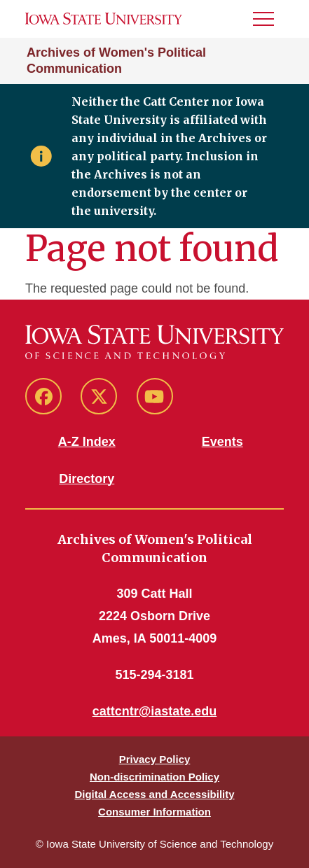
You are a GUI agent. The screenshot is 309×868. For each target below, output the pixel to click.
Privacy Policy (155, 759)
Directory (87, 479)
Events (222, 442)
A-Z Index (87, 442)
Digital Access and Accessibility (154, 794)
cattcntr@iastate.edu (155, 711)
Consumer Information (154, 812)
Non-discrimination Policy (154, 777)
